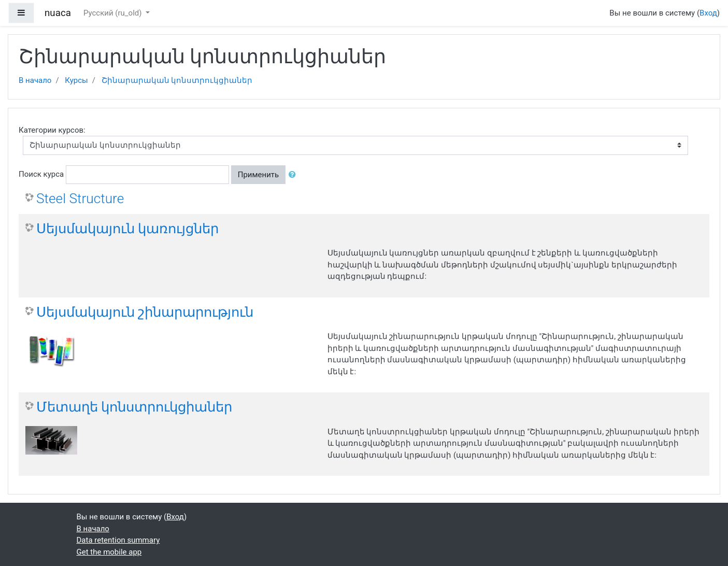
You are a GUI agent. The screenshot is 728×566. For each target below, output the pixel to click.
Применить (259, 175)
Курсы (76, 80)
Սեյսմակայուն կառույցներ (127, 229)
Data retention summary (118, 540)
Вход (708, 13)
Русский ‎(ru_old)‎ (113, 13)
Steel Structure (80, 199)
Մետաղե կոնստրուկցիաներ (134, 407)
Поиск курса (41, 174)
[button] (294, 175)
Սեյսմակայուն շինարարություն (145, 312)
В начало (35, 80)
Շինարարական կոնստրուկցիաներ (177, 80)
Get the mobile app (109, 552)
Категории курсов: (52, 130)
